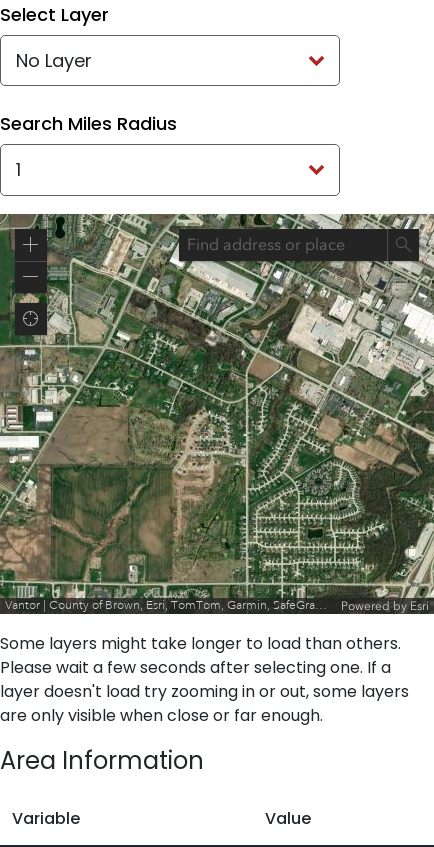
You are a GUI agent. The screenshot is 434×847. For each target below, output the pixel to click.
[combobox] (283, 245)
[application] (217, 414)
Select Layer (54, 14)
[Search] (403, 245)
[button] (31, 245)
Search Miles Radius (88, 123)
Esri (419, 606)
